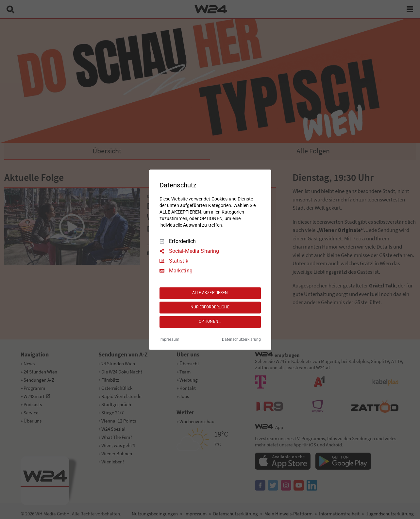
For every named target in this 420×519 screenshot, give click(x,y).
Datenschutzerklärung (241, 339)
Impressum (169, 339)
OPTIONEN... (210, 322)
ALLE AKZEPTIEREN (210, 293)
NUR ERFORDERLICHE (210, 307)
